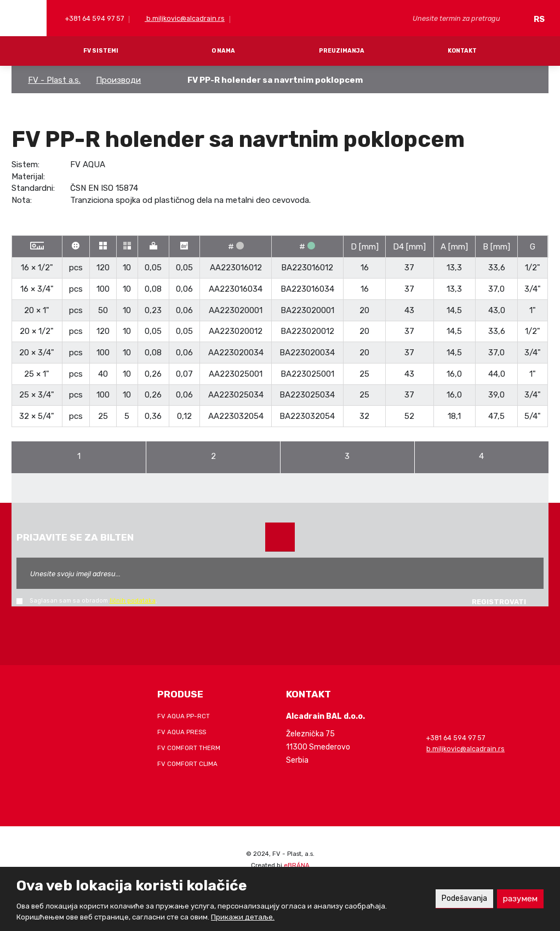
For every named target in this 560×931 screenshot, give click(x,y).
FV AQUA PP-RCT (184, 716)
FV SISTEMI (101, 51)
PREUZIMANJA (342, 51)
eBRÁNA (297, 865)
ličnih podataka (133, 601)
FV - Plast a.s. (54, 80)
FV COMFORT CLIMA (187, 764)
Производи (118, 80)
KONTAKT (462, 51)
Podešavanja (459, 898)
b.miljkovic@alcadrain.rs (185, 18)
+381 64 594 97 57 (94, 18)
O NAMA (223, 51)
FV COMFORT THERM (189, 748)
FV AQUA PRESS (182, 732)
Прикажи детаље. (243, 917)
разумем (519, 898)
